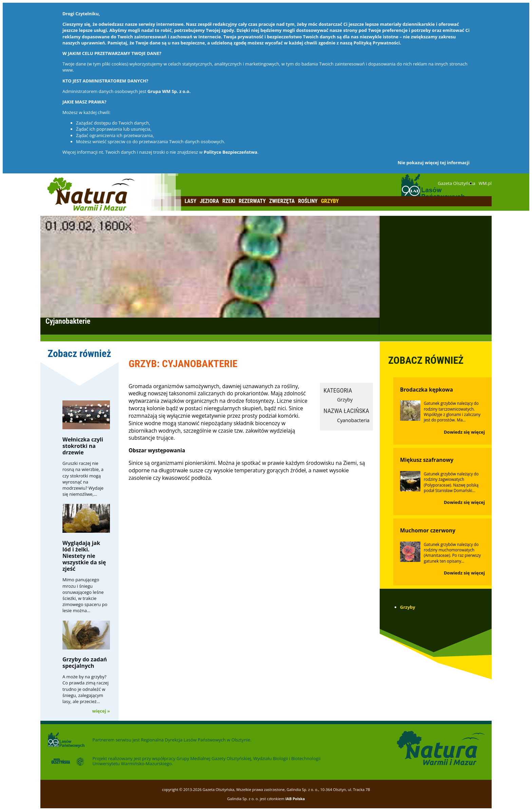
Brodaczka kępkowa (426, 390)
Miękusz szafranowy (427, 460)
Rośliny (308, 201)
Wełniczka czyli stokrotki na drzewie (83, 446)
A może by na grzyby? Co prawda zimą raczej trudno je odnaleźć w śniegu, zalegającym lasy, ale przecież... (85, 689)
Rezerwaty (252, 201)
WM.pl (485, 183)
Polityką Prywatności (377, 43)
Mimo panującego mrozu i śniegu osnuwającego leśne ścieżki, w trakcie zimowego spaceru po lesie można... (85, 595)
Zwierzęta (282, 201)
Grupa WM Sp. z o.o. (169, 91)
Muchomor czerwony (428, 530)
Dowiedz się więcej (464, 432)
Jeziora (210, 201)
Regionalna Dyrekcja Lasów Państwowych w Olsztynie (195, 740)
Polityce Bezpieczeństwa (231, 152)
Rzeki (229, 201)
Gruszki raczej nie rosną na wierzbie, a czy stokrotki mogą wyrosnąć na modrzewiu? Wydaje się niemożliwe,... (83, 479)
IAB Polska (295, 799)
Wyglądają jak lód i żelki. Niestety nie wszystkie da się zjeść (84, 556)
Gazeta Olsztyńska (456, 183)
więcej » (101, 711)
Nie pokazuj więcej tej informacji (434, 163)
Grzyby (330, 201)
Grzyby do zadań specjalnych (85, 663)
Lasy (191, 201)
